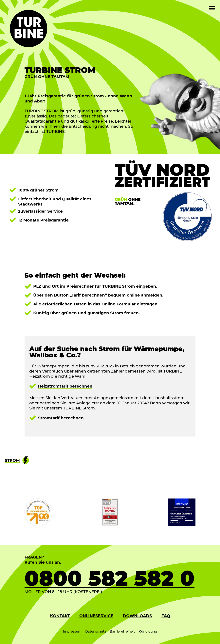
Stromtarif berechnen (61, 418)
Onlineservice (96, 616)
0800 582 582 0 (110, 578)
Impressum (72, 631)
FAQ (166, 616)
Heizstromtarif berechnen (65, 386)
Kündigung (148, 631)
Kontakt (60, 616)
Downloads (137, 616)
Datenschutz (96, 631)
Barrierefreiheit (122, 631)
